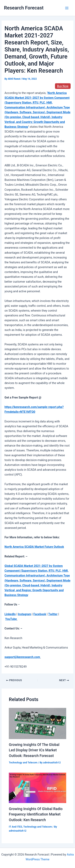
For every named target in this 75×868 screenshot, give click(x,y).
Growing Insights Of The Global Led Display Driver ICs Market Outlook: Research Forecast (34, 750)
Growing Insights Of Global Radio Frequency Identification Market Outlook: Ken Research (36, 814)
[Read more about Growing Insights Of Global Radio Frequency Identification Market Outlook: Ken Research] (37, 788)
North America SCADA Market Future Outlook (34, 547)
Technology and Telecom (23, 762)
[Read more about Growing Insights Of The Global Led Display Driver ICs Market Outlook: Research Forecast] (37, 723)
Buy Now (63, 86)
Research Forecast (24, 8)
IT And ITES (15, 827)
